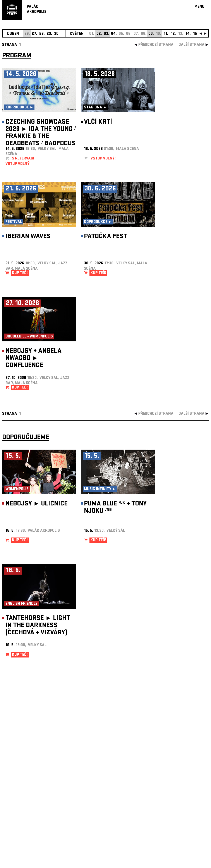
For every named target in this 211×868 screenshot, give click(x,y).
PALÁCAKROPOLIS (37, 9)
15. (196, 34)
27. (34, 34)
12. (173, 34)
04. (114, 34)
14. (188, 34)
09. (151, 34)
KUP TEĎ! (20, 273)
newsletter (181, 758)
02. (99, 34)
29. (49, 34)
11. (166, 34)
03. (107, 34)
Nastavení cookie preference (20, 809)
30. (57, 34)
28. (42, 34)
